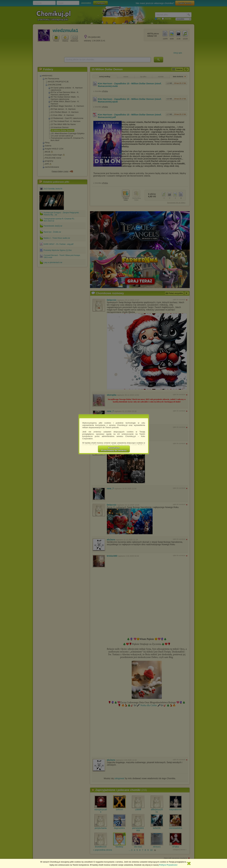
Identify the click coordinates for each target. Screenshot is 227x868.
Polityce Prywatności (168, 865)
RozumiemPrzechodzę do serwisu (114, 449)
